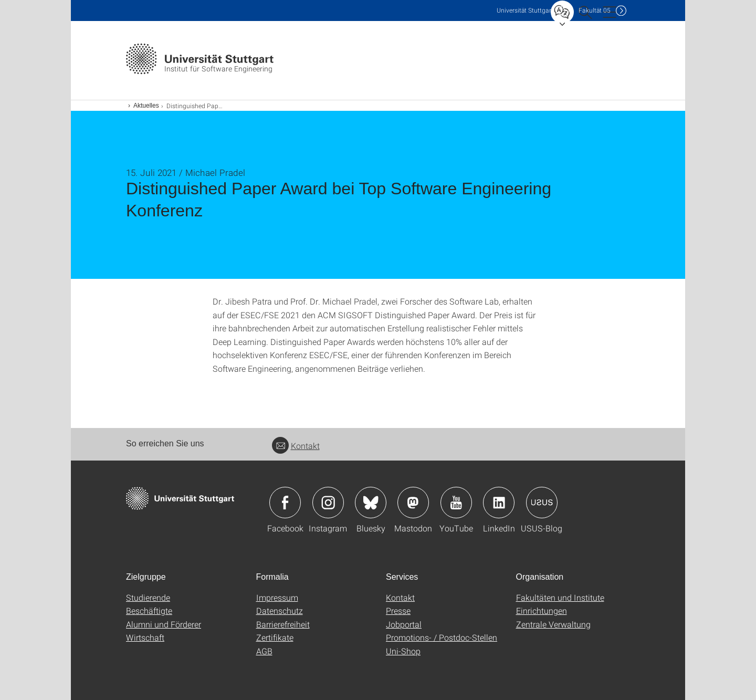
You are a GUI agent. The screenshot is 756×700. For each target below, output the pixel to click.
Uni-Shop (403, 651)
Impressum (277, 597)
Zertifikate (275, 637)
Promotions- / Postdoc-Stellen (442, 637)
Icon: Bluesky (371, 503)
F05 (595, 10)
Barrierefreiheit (283, 624)
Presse (398, 610)
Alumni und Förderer (164, 624)
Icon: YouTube (456, 503)
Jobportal (404, 624)
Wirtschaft (145, 637)
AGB (264, 651)
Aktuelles (146, 106)
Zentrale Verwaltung (553, 624)
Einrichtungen (542, 610)
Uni (525, 10)
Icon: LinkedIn (499, 503)
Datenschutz (280, 610)
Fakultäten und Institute (560, 597)
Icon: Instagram (328, 503)
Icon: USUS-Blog (542, 503)
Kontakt (296, 446)
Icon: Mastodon (413, 503)
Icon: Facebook (285, 503)
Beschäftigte (149, 610)
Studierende (148, 597)
